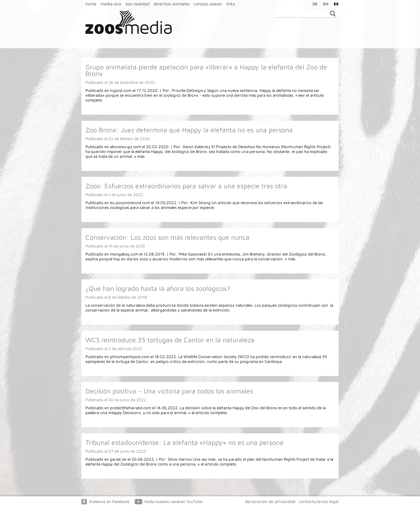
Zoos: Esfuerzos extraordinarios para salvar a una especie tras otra (186, 186)
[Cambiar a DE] (314, 4)
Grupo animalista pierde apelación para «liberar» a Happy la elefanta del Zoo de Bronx (206, 70)
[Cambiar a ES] (335, 4)
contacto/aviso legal (319, 501)
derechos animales (172, 4)
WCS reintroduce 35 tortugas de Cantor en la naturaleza (170, 340)
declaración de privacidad (270, 501)
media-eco (111, 4)
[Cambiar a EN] (324, 4)
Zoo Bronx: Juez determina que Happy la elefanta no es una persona (189, 130)
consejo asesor (208, 4)
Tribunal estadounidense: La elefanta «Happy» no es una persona (184, 442)
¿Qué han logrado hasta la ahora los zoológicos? (158, 288)
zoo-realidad (137, 4)
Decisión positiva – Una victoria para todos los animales (169, 391)
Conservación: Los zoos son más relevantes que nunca (167, 237)
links (231, 4)
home (91, 4)
